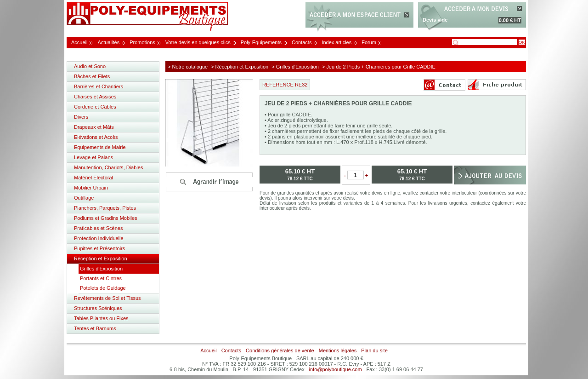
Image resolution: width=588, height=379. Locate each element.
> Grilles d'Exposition (295, 67)
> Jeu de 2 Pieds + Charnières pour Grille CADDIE (379, 67)
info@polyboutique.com (336, 369)
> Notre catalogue (188, 67)
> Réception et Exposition (240, 67)
